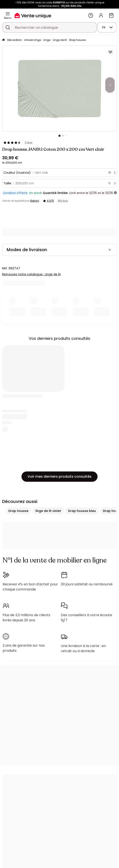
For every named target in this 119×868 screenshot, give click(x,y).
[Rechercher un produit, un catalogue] (8, 27)
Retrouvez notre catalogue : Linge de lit (31, 274)
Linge (47, 40)
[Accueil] (3, 40)
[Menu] (8, 14)
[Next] (110, 85)
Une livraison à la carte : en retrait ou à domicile (83, 648)
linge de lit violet (48, 511)
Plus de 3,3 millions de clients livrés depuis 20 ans (26, 618)
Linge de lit (60, 40)
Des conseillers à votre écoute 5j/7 (86, 618)
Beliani (35, 201)
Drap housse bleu (82, 511)
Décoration (14, 40)
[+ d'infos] (115, 193)
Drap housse (77, 40)
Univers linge (33, 40)
